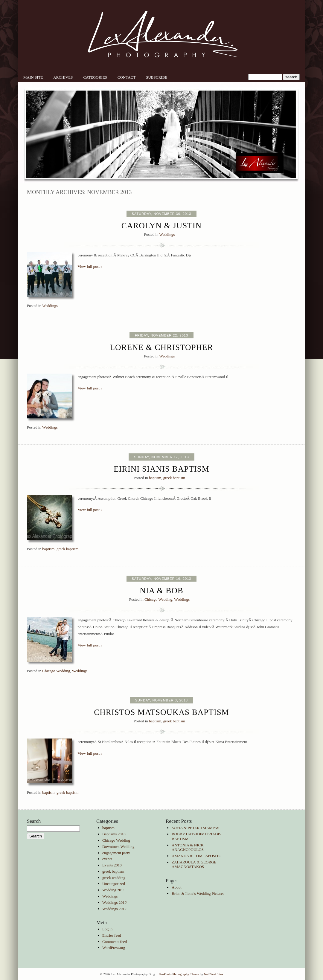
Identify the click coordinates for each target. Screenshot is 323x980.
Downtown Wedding (118, 847)
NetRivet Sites (214, 974)
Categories (95, 77)
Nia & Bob (161, 591)
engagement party (116, 853)
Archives (63, 77)
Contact (127, 77)
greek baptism (174, 478)
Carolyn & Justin (161, 226)
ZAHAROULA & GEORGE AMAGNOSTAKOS (194, 864)
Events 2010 (112, 865)
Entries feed (112, 935)
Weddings (167, 234)
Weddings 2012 (114, 909)
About (177, 887)
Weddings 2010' (115, 902)
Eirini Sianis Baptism (161, 469)
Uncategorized (114, 884)
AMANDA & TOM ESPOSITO (197, 856)
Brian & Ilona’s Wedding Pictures (198, 893)
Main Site (33, 77)
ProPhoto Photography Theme (179, 974)
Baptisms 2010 (114, 834)
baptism (155, 478)
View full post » (90, 266)
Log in (107, 929)
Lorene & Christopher (161, 347)
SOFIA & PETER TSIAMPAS (195, 828)
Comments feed (115, 942)
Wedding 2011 (113, 890)
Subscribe (157, 77)
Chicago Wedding (158, 599)
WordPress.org (114, 948)
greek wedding (114, 878)
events (107, 859)
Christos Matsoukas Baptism (161, 712)
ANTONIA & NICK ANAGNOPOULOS (188, 847)
